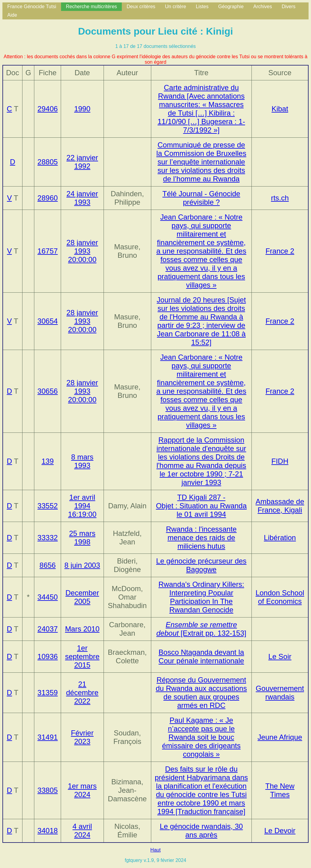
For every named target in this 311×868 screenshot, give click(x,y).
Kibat (280, 109)
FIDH (280, 461)
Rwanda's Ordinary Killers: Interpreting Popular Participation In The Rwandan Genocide (201, 597)
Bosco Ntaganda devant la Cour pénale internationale (201, 656)
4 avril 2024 (82, 831)
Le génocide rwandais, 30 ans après (201, 831)
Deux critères (141, 7)
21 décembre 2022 (82, 693)
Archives (263, 7)
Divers (288, 7)
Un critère (175, 7)
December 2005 (82, 597)
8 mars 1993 (82, 461)
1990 (82, 109)
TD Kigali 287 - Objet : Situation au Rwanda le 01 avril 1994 (201, 506)
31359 (48, 693)
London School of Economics (280, 597)
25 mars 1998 (82, 538)
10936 (48, 656)
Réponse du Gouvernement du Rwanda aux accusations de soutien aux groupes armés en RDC (201, 693)
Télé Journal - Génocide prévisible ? (201, 198)
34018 (48, 831)
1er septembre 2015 (82, 656)
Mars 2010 (82, 629)
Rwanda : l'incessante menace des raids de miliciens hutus (202, 538)
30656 (48, 391)
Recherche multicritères (91, 7)
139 (48, 461)
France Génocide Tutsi (32, 7)
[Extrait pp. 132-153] (201, 629)
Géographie (231, 7)
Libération (280, 538)
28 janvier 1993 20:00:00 (82, 251)
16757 (48, 251)
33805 (48, 790)
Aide (12, 15)
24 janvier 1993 (82, 198)
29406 (48, 109)
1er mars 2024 (82, 790)
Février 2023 (82, 737)
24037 (48, 629)
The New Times (280, 790)
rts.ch (280, 198)
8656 (48, 565)
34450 (48, 597)
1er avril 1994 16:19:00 (82, 506)
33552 (48, 506)
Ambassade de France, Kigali (280, 506)
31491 (48, 737)
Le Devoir (280, 831)
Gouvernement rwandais (280, 693)
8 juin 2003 (82, 565)
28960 (48, 198)
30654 (48, 321)
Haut (155, 850)
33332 (48, 538)
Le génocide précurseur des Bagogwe (201, 565)
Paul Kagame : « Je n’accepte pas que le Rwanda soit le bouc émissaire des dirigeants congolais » (201, 737)
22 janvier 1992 (82, 162)
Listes (202, 7)
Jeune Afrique (280, 737)
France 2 (280, 251)
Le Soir (280, 656)
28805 (48, 162)
